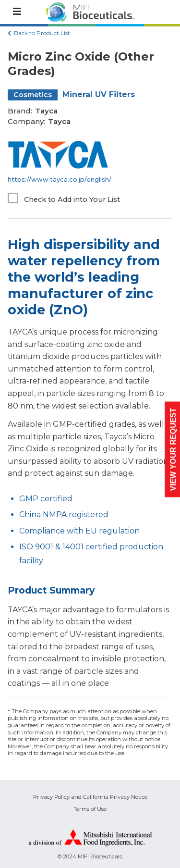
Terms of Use (90, 809)
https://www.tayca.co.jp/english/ (60, 180)
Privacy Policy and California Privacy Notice (90, 797)
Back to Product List (42, 33)
